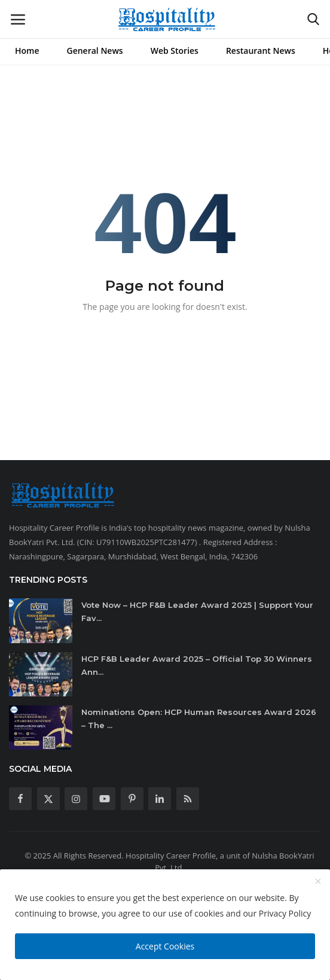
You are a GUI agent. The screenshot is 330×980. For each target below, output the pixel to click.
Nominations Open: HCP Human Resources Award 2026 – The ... (199, 719)
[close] (318, 882)
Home (27, 51)
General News (95, 51)
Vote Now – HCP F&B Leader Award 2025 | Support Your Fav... (197, 611)
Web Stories (175, 51)
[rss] (188, 799)
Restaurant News (261, 51)
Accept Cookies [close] (165, 946)
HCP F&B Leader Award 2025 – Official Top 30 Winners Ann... (197, 665)
